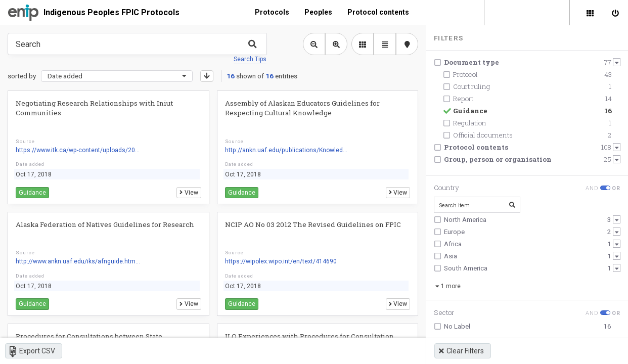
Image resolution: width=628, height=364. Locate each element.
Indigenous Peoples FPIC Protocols (111, 12)
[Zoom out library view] (314, 44)
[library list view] (363, 44)
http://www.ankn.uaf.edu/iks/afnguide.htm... (78, 261)
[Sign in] (615, 13)
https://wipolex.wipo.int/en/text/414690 (281, 261)
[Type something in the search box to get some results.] (137, 44)
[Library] (590, 13)
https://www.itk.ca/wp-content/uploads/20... (78, 150)
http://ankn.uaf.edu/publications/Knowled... (286, 150)
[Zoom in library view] (336, 44)
